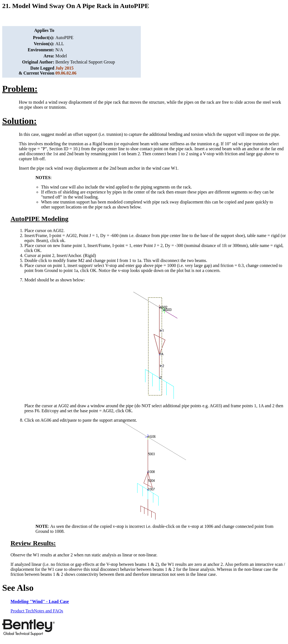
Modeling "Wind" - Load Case (40, 601)
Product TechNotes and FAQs (37, 611)
